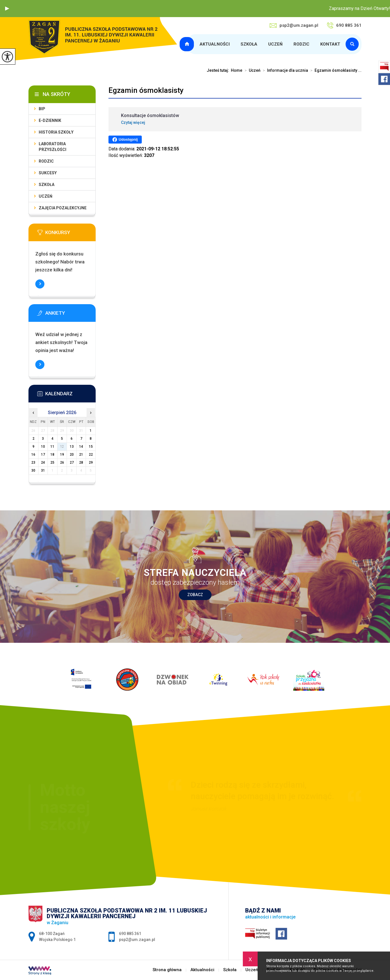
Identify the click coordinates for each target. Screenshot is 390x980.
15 (91, 447)
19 (62, 455)
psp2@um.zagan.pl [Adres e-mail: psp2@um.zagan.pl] (137, 940)
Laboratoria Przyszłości (53, 147)
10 (43, 447)
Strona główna (188, 44)
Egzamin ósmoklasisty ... (335, 70)
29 (91, 463)
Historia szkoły (56, 132)
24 (43, 463)
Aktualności (215, 44)
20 (72, 455)
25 (52, 463)
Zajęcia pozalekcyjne (63, 208)
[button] (7, 9)
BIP (42, 109)
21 (81, 455)
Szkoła (249, 44)
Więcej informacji (40, 284)
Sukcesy (48, 173)
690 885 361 (344, 25)
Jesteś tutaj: (219, 70)
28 (81, 463)
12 (62, 447)
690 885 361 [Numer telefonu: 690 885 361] (130, 934)
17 (43, 455)
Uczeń (275, 44)
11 (52, 447)
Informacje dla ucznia (284, 70)
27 (72, 463)
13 (72, 447)
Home (237, 70)
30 (33, 470)
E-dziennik (50, 120)
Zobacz (195, 595)
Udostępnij (125, 140)
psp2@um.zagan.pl (294, 25)
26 (62, 463)
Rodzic (301, 44)
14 (81, 447)
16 (33, 455)
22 (91, 455)
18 (52, 455)
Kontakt (330, 44)
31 (43, 470)
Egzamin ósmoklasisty (146, 90)
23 (33, 463)
